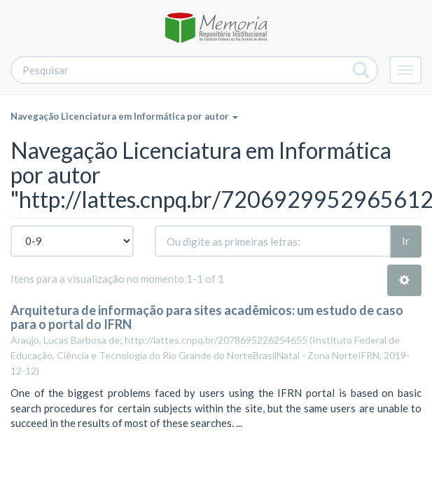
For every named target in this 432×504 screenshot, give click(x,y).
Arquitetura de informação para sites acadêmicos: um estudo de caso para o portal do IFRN (207, 317)
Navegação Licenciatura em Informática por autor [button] (124, 116)
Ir (406, 241)
